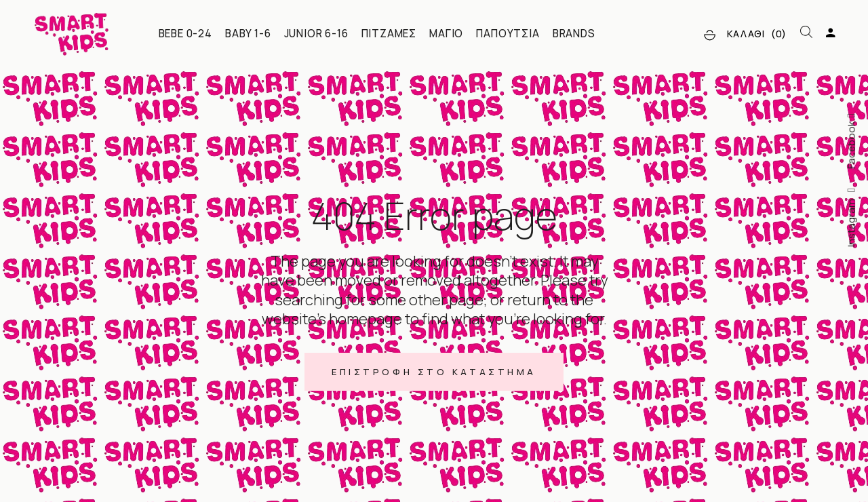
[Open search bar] (806, 33)
